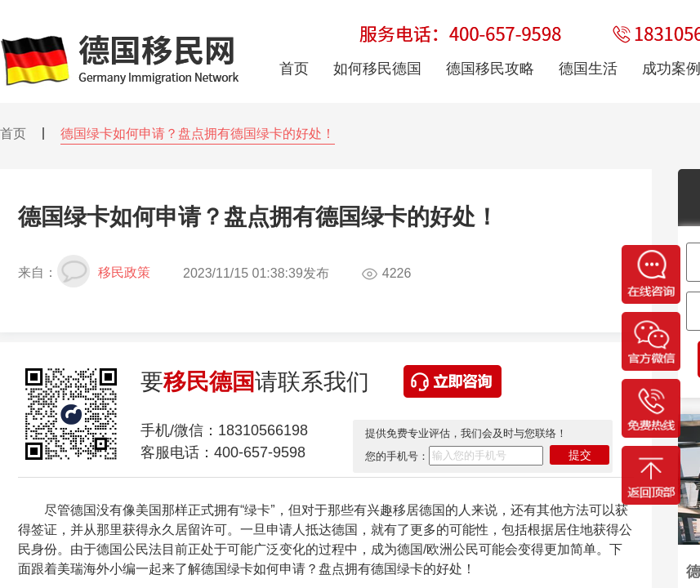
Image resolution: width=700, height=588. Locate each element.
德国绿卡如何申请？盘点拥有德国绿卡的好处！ (198, 134)
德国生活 (588, 69)
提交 (580, 455)
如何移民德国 (377, 69)
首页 (13, 134)
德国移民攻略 (490, 69)
